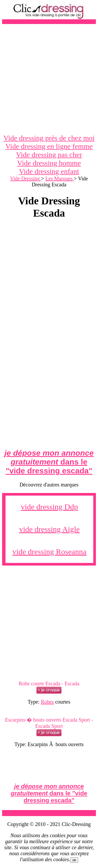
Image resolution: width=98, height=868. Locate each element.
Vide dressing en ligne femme (49, 146)
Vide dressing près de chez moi (49, 138)
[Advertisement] (49, 79)
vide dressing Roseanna (49, 552)
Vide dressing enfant (49, 171)
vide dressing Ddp (49, 507)
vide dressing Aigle (49, 529)
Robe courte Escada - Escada (49, 683)
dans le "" (49, 462)
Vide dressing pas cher (49, 155)
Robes (47, 702)
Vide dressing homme (49, 163)
